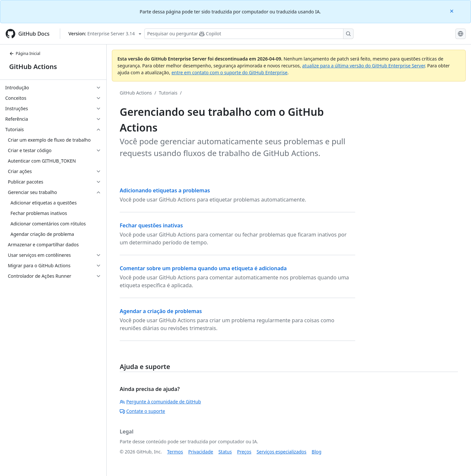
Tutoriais (168, 93)
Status (225, 452)
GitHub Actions (33, 67)
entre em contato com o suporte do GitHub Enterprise (229, 72)
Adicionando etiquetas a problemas (165, 190)
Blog (317, 452)
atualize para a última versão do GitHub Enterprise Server (364, 66)
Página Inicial (25, 53)
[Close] (452, 11)
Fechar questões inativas (151, 225)
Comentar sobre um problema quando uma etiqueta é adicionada (203, 268)
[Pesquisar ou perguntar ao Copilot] (249, 34)
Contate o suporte (142, 411)
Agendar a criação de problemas (161, 311)
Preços (244, 452)
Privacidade (201, 452)
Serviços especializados (281, 452)
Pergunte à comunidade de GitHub (160, 402)
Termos (175, 452)
